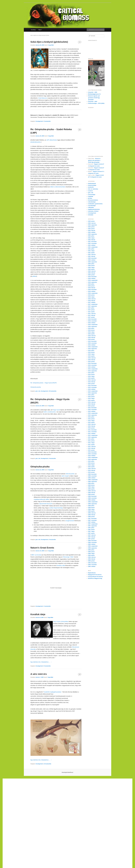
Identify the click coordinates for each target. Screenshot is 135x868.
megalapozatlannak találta (41, 499)
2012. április (91, 422)
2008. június (91, 507)
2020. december (92, 258)
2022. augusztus (93, 234)
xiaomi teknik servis (55, 831)
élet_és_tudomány (93, 189)
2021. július (91, 249)
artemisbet (76, 782)
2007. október (92, 522)
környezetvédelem (93, 200)
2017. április (91, 312)
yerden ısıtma (14, 780)
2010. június (91, 463)
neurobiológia (92, 206)
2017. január (91, 317)
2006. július (91, 550)
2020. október (92, 260)
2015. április (91, 356)
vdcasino (88, 782)
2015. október (92, 345)
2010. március (92, 469)
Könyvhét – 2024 (93, 101)
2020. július (91, 264)
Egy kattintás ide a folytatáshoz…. (41, 662)
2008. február (92, 515)
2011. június (91, 441)
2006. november (92, 542)
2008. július (91, 506)
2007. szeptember (93, 524)
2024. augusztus (93, 225)
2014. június (91, 374)
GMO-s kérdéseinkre (50, 412)
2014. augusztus (93, 371)
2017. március (92, 314)
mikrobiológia (92, 202)
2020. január (91, 275)
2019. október (92, 278)
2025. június (91, 221)
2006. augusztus (93, 548)
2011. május (91, 443)
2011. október (92, 434)
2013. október (92, 389)
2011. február (92, 448)
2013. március (92, 402)
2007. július (91, 528)
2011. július (91, 439)
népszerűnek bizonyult (46, 504)
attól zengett (65, 476)
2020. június (91, 265)
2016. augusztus (93, 326)
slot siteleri (85, 801)
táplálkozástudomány (94, 209)
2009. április (91, 489)
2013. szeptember (93, 391)
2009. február (92, 493)
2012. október (92, 411)
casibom (32, 788)
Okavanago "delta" (68, 557)
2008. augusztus (93, 504)
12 (80, 674)
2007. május (91, 531)
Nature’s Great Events (42, 548)
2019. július (91, 284)
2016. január (91, 339)
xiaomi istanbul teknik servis (69, 831)
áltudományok (92, 183)
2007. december (92, 518)
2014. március (92, 380)
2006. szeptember (93, 546)
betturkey (33, 814)
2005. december (92, 563)
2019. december (92, 277)
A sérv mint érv (39, 674)
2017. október (92, 302)
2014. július (91, 373)
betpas (28, 814)
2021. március (92, 254)
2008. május (91, 509)
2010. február (92, 470)
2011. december (92, 430)
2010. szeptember (93, 457)
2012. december (92, 408)
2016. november (92, 321)
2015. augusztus (93, 349)
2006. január (91, 561)
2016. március (92, 336)
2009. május (91, 487)
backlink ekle (6, 780)
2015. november (92, 343)
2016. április (91, 334)
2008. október (92, 500)
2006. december (92, 541)
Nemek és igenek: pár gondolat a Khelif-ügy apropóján (94, 98)
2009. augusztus (93, 481)
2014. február (92, 382)
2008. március (92, 513)
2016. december (92, 319)
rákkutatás (91, 207)
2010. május (91, 465)
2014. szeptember (93, 369)
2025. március (92, 223)
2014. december (92, 363)
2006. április (91, 555)
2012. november (92, 409)
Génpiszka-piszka (36, 387)
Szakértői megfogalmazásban (53, 692)
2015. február (92, 360)
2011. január (91, 450)
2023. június (91, 229)
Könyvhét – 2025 (93, 92)
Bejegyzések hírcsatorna (95, 575)
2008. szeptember (93, 502)
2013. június (91, 397)
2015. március (92, 358)
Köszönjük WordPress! (67, 772)
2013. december (92, 386)
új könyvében (64, 621)
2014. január (91, 384)
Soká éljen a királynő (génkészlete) (49, 42)
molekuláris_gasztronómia (95, 204)
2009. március (92, 491)
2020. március (92, 271)
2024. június (91, 227)
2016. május (91, 332)
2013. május (91, 398)
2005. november (92, 565)
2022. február (92, 240)
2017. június (91, 310)
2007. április (91, 533)
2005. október (92, 566)
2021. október (92, 245)
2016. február (92, 337)
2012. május (91, 421)
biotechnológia (92, 185)
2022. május (91, 238)
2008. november (92, 498)
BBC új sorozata (36, 555)
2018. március (92, 299)
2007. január (91, 539)
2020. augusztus (93, 262)
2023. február (92, 230)
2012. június (91, 419)
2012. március (92, 424)
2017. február (92, 315)
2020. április (91, 269)
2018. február (92, 301)
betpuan (17, 803)
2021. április (91, 253)
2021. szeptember (93, 247)
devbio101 (91, 187)
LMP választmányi (52, 140)
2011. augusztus (93, 437)
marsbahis (94, 782)
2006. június (91, 552)
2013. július (91, 395)
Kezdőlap (33, 30)
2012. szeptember (93, 413)
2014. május (91, 376)
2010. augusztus (93, 459)
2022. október (92, 232)
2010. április (91, 467)
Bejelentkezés (92, 573)
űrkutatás (91, 215)
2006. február (92, 559)
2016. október (92, 323)
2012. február (92, 426)
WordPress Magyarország (95, 578)
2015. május (91, 354)
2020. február (92, 273)
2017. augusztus (93, 306)
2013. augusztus (93, 393)
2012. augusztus (93, 415)
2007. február (92, 537)
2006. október (92, 544)
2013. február (92, 404)
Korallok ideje (38, 614)
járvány (90, 198)
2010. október (92, 456)
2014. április (91, 378)
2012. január (91, 428)
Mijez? (40, 30)
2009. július (91, 483)
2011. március (92, 446)
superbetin (82, 782)
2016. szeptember (93, 325)
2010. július (91, 461)
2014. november (92, 365)
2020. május (91, 267)
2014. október (92, 367)
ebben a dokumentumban (58, 187)
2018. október (92, 291)
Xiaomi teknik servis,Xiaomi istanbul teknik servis (41, 780)
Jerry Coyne (57, 621)
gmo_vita (38, 391)
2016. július (91, 328)
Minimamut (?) (94, 94)
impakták (91, 196)
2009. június (91, 485)
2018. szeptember (93, 293)
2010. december (92, 452)
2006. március (92, 557)
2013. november (92, 387)
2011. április (91, 445)
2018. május (91, 297)
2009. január (91, 494)
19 (80, 130)
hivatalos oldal (61, 565)
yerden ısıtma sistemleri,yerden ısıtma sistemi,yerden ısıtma (47, 784)
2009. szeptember (93, 480)
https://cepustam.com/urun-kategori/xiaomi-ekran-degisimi (32, 831)
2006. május (91, 553)
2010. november (92, 454)
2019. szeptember (93, 280)
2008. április (91, 511)
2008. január (91, 517)
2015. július (91, 350)
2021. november (92, 243)
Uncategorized (39, 121)
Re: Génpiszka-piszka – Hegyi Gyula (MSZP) (44, 383)
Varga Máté (51, 45)
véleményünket (70, 474)
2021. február (92, 256)
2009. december (92, 474)
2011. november (92, 432)
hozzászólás (47, 121)
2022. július (91, 236)
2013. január (91, 406)
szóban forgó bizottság (56, 508)
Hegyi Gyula (56, 410)
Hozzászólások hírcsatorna (95, 577)
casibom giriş (111, 782)
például (34, 276)
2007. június (91, 529)
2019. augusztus (93, 282)
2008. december (92, 496)
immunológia (92, 195)
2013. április (91, 400)
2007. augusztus (93, 526)
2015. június (91, 352)
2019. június (91, 286)
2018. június (91, 295)
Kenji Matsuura (43, 98)
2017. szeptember (93, 304)
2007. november (92, 520)
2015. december (92, 341)
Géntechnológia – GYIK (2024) (96, 103)
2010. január (91, 472)
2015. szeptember (93, 347)
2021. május (91, 251)
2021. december (92, 242)
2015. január (91, 362)
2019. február (92, 288)
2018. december (92, 290)
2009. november (92, 476)
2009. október (92, 478)
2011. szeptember (93, 435)
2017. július (91, 308)
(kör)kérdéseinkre (36, 142)
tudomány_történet (93, 211)
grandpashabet (102, 782)
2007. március (92, 535)
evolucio (90, 191)
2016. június (91, 330)
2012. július (91, 417)
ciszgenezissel (70, 521)
